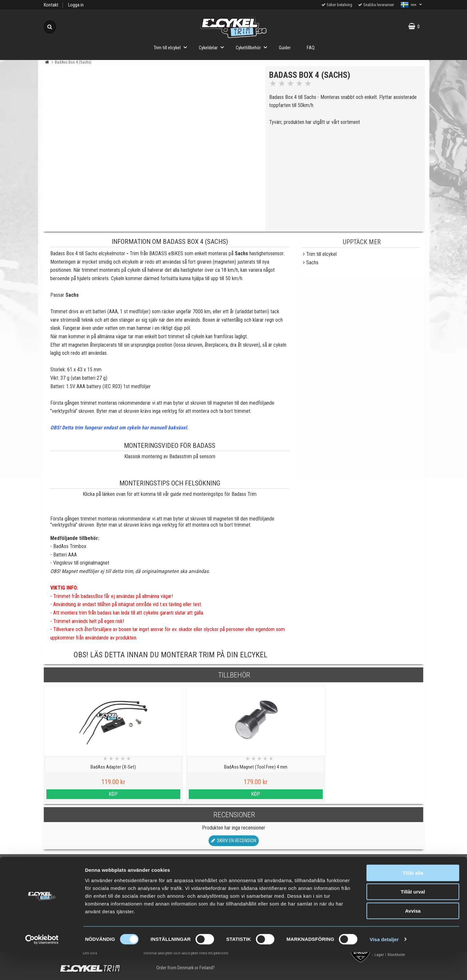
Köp (90, 794)
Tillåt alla (413, 901)
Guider (285, 48)
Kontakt (51, 5)
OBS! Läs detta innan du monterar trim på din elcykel (171, 655)
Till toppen (234, 867)
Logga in (76, 5)
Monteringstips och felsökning (170, 483)
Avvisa (413, 939)
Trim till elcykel (172, 47)
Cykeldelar (213, 47)
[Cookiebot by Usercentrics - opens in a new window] (42, 967)
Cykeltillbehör (253, 47)
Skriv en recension (234, 841)
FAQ (311, 48)
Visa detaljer (384, 967)
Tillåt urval (413, 920)
